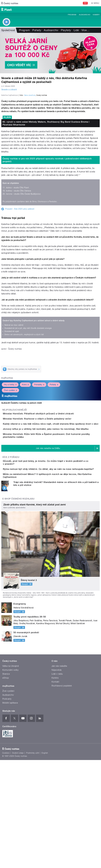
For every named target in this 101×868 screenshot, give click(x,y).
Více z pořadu (11, 548)
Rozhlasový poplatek (62, 794)
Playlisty (66, 30)
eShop (6, 786)
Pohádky (39, 441)
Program (72, 15)
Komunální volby (10, 778)
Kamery (96, 15)
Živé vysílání (10, 447)
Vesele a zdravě (9, 90)
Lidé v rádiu (57, 782)
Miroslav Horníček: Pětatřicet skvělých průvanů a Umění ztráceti (49, 470)
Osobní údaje (18, 861)
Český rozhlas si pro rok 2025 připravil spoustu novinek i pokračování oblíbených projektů (47, 217)
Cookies (6, 861)
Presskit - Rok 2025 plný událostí (20, 266)
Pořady (37, 30)
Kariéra (55, 786)
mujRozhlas (7, 435)
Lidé (76, 30)
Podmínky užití (33, 861)
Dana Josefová (30, 152)
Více (85, 30)
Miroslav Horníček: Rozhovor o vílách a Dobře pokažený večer (48, 483)
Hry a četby (10, 441)
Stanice (6, 782)
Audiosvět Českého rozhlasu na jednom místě (22, 460)
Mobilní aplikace (10, 811)
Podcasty (7, 807)
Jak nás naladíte (59, 774)
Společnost (8, 30)
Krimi (25, 441)
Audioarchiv (85, 15)
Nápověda (57, 778)
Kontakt (55, 790)
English (45, 861)
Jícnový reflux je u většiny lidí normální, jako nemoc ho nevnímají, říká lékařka (56, 508)
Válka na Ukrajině (11, 774)
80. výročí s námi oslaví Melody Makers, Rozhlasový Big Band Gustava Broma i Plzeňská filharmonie (46, 180)
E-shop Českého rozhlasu (18, 607)
